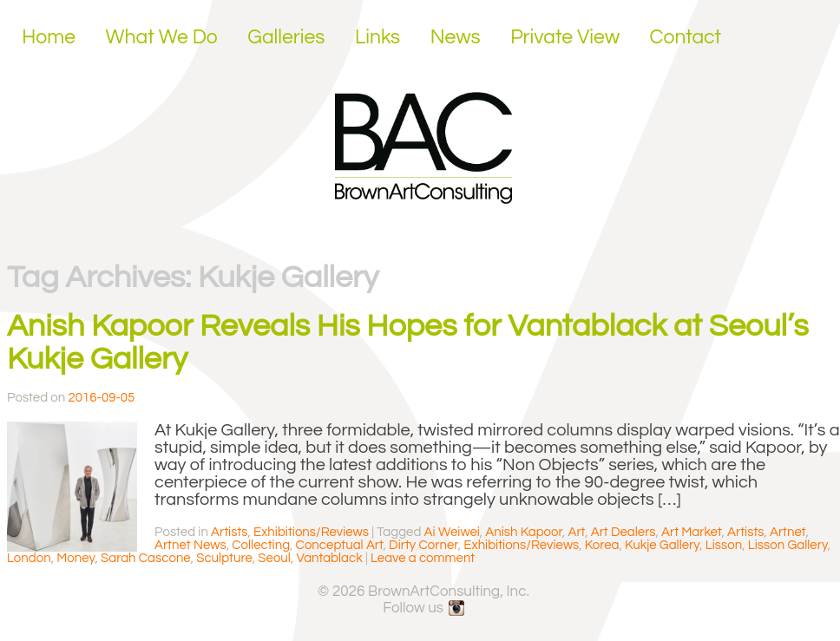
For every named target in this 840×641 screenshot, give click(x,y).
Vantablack (329, 558)
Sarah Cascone (146, 558)
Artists (229, 532)
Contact (686, 37)
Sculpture (224, 558)
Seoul (274, 558)
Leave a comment (423, 558)
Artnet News (190, 545)
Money (75, 558)
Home (49, 37)
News (456, 37)
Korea (602, 545)
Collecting (261, 545)
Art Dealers (623, 532)
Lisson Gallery (788, 545)
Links (377, 37)
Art (576, 532)
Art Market (692, 532)
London (29, 558)
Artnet (787, 532)
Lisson (724, 545)
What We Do (162, 37)
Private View (565, 37)
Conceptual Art (340, 545)
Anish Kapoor (524, 532)
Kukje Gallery (662, 545)
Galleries (286, 37)
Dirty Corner (423, 545)
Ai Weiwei (452, 532)
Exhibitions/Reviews (311, 532)
